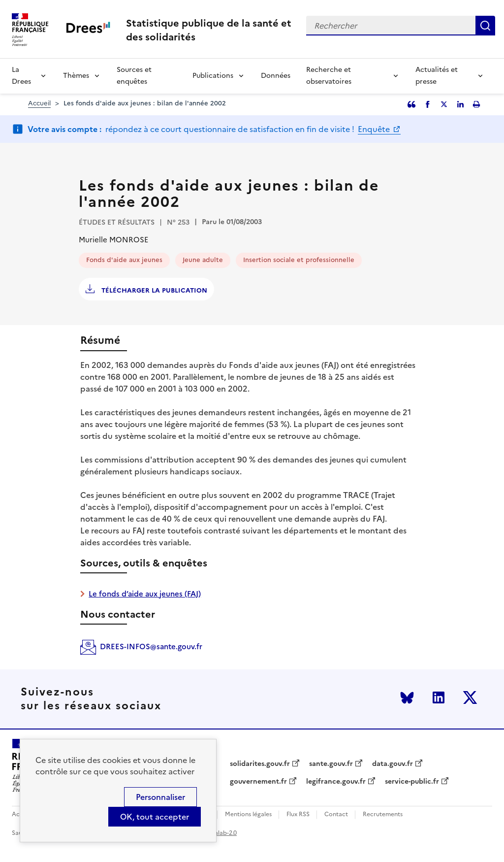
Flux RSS (298, 814)
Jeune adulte (203, 260)
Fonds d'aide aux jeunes (124, 260)
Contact (336, 814)
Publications (213, 76)
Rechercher (485, 26)
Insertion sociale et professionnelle (299, 260)
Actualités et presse (437, 76)
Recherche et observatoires (329, 76)
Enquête (375, 129)
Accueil (39, 103)
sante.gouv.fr (331, 764)
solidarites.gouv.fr (260, 764)
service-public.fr (412, 782)
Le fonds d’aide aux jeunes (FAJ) (145, 594)
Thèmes (76, 76)
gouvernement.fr (258, 782)
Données (276, 76)
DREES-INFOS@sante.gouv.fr (151, 646)
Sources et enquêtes (134, 76)
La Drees (21, 76)
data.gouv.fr (393, 764)
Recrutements (383, 814)
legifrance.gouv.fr (336, 782)
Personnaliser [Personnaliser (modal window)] (160, 797)
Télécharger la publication (153, 290)
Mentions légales (248, 814)
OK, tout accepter (155, 817)
